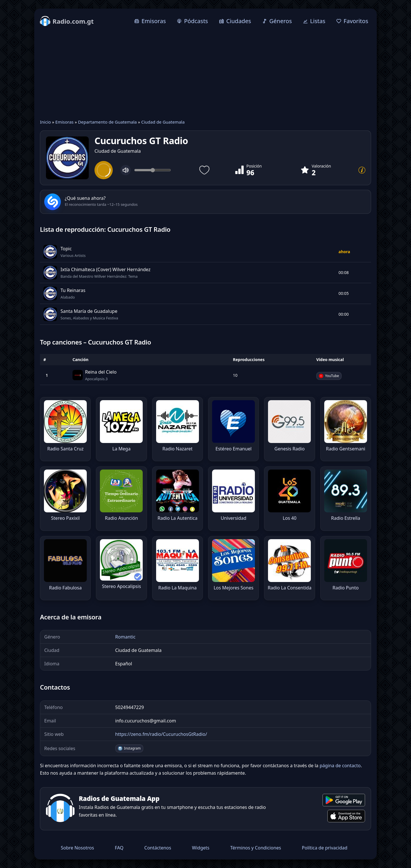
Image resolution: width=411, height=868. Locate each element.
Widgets (201, 848)
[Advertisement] (205, 73)
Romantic (125, 637)
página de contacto (340, 766)
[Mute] (126, 170)
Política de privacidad (325, 848)
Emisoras (65, 122)
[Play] (104, 170)
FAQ (119, 848)
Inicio (45, 122)
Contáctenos (158, 848)
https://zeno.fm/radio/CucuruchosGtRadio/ (161, 734)
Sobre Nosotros (77, 848)
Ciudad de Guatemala (163, 122)
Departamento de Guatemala (107, 122)
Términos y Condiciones (256, 848)
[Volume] (153, 170)
